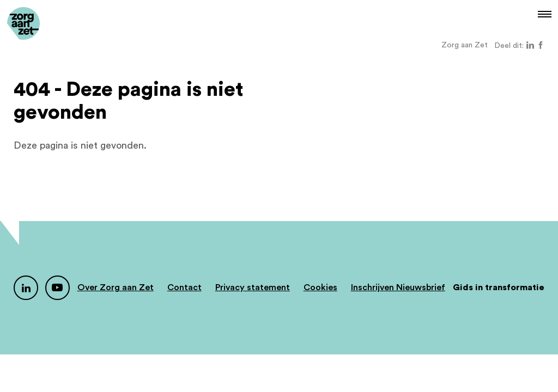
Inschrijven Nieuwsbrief (398, 287)
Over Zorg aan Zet (116, 287)
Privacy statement (253, 287)
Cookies (320, 287)
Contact (184, 287)
